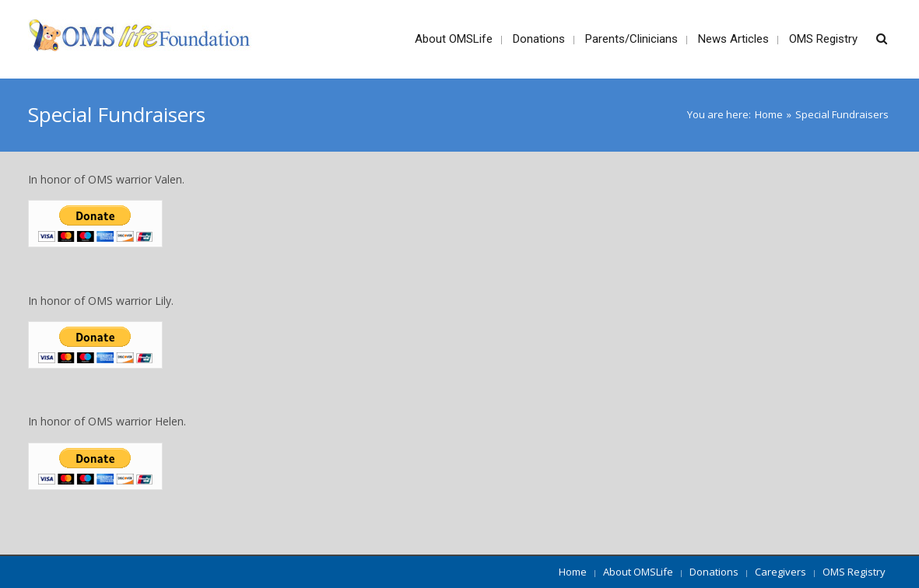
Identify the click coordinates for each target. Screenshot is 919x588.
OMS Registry (854, 572)
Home (769, 114)
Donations (714, 572)
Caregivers (780, 572)
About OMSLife (638, 572)
